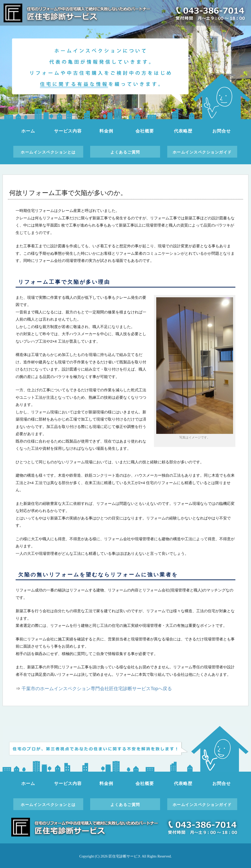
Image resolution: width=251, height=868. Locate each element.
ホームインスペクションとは (48, 152)
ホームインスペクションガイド (202, 152)
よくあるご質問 (125, 152)
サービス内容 (68, 131)
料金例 (106, 131)
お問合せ (221, 131)
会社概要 (145, 131)
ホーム (28, 131)
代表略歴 (183, 131)
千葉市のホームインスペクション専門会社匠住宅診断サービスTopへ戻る (97, 689)
